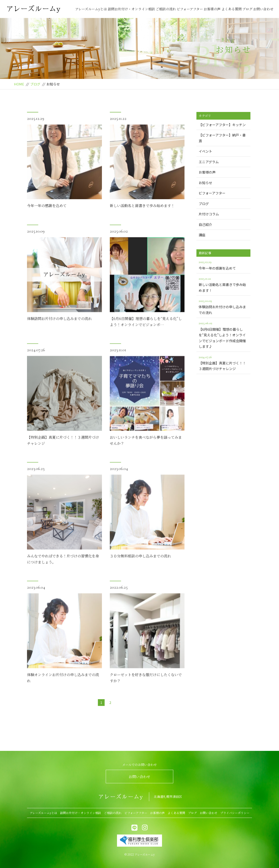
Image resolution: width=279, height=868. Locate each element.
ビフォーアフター (190, 9)
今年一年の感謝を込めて (47, 206)
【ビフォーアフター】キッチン (222, 125)
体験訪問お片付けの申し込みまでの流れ (59, 330)
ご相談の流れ (166, 9)
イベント (205, 151)
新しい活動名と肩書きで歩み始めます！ (142, 206)
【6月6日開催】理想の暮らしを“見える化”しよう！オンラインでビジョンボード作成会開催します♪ (223, 334)
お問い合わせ (263, 9)
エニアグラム (209, 162)
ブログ (247, 9)
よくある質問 (232, 9)
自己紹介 (205, 224)
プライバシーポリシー (235, 813)
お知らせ (205, 183)
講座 (202, 235)
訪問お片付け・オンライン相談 (131, 9)
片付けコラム (209, 214)
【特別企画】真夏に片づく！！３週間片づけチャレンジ (223, 363)
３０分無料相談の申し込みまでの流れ (140, 567)
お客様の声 (212, 9)
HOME (19, 84)
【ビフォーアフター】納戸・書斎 (222, 138)
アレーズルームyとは (91, 9)
